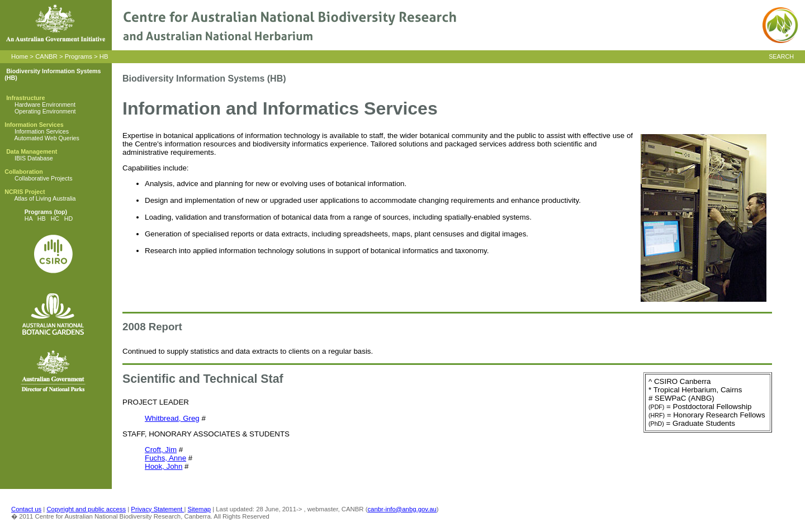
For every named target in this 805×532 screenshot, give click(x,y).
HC (55, 218)
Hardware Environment (45, 104)
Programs (79, 56)
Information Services (42, 131)
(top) (60, 212)
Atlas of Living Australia (45, 198)
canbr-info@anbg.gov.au (402, 509)
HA (29, 218)
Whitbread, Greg (172, 418)
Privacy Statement (157, 509)
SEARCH (781, 56)
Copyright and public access (86, 509)
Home (20, 56)
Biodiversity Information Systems (53, 71)
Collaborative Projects (44, 178)
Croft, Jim (161, 450)
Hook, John (164, 466)
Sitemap (200, 509)
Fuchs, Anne (165, 458)
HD (68, 218)
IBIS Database (34, 158)
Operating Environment (45, 111)
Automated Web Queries (47, 138)
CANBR (46, 56)
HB (104, 56)
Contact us (26, 509)
